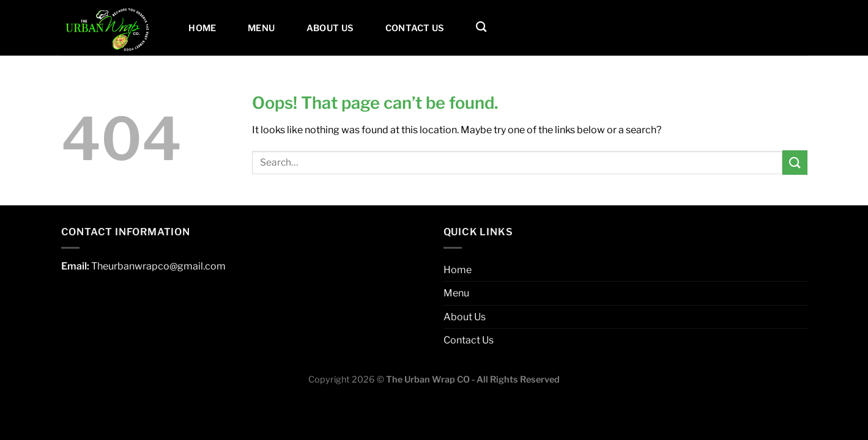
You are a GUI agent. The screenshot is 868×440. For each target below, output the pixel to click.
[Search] (481, 27)
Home (202, 28)
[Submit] (795, 162)
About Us (330, 28)
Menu (261, 28)
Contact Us (415, 28)
